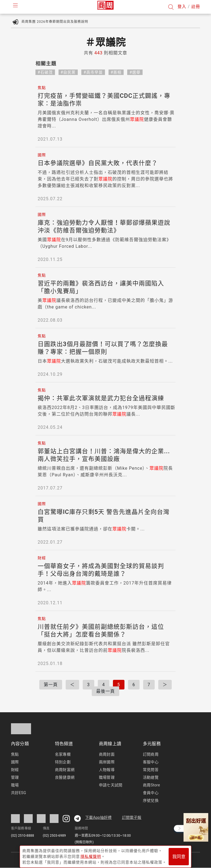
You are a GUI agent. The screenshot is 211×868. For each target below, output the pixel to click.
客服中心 (151, 762)
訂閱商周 (151, 754)
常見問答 (151, 770)
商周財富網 (65, 770)
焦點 (15, 754)
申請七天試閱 (111, 785)
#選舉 (135, 72)
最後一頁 (105, 691)
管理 (15, 777)
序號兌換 (151, 800)
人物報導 (107, 770)
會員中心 (151, 793)
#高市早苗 (93, 72)
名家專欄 (63, 754)
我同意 (179, 855)
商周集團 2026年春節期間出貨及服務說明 (55, 22)
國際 (15, 762)
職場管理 (107, 777)
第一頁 (51, 685)
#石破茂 (45, 72)
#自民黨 (68, 72)
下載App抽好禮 (98, 817)
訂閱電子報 (132, 817)
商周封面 (107, 754)
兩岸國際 (107, 762)
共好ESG (19, 793)
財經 (15, 770)
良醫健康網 (65, 777)
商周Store (151, 785)
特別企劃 (63, 762)
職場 (15, 785)
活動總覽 (151, 777)
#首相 (116, 72)
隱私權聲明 (91, 855)
